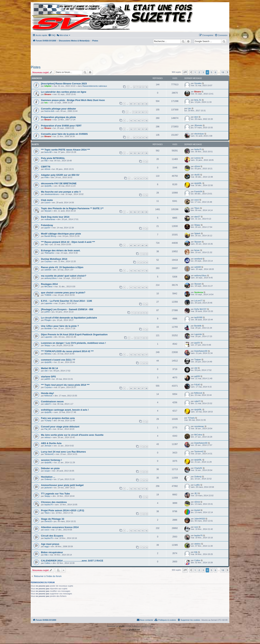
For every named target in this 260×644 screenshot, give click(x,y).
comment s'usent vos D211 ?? (58, 360)
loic (46, 103)
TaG (46, 244)
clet (46, 371)
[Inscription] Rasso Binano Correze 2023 (64, 84)
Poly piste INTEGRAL (53, 158)
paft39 (47, 379)
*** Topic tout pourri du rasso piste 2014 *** (65, 385)
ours (196, 527)
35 (135, 153)
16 (139, 121)
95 (131, 212)
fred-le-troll (49, 111)
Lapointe (48, 303)
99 (146, 212)
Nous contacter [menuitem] (145, 620)
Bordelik (48, 328)
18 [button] (223, 72)
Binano (48, 94)
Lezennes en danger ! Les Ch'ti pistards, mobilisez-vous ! (73, 343)
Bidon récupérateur (52, 552)
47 (139, 245)
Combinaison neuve (52, 401)
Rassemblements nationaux (95, 86)
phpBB (122, 626)
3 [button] (203, 72)
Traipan (198, 359)
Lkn (189, 108)
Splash (197, 233)
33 (142, 104)
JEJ (196, 493)
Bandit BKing (50, 236)
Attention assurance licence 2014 (60, 527)
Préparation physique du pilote (58, 117)
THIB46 (48, 295)
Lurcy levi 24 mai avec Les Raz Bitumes (63, 452)
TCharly (48, 421)
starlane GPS (48, 377)
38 (146, 153)
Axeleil (197, 510)
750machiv (49, 253)
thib (46, 161)
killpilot (48, 86)
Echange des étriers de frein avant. (61, 250)
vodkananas (50, 219)
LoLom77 (198, 301)
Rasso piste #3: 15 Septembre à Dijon (62, 267)
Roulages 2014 (49, 284)
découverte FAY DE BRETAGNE (59, 183)
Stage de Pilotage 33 (53, 519)
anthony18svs (51, 278)
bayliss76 (49, 505)
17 (142, 121)
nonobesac (199, 426)
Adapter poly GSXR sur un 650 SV (60, 175)
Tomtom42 (49, 454)
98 (142, 212)
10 (146, 87)
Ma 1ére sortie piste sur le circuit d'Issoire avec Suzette (72, 435)
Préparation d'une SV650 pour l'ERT (61, 126)
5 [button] (211, 72)
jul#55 (47, 312)
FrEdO (197, 385)
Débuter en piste (50, 468)
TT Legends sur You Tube (55, 494)
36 (139, 153)
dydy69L (48, 186)
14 (131, 121)
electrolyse (199, 134)
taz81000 (198, 317)
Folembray (47, 225)
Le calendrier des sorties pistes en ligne (64, 92)
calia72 (48, 404)
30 (131, 104)
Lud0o (197, 485)
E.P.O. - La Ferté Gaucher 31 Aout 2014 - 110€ (67, 301)
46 (135, 245)
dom (196, 117)
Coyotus (48, 261)
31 (135, 104)
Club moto (47, 200)
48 (142, 245)
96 (135, 212)
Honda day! (47, 393)
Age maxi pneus (50, 544)
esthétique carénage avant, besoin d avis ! (65, 410)
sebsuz (48, 437)
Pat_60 (48, 429)
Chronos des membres (54, 502)
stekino (197, 544)
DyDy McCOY (200, 309)
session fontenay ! (51, 460)
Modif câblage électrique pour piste (61, 234)
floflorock (48, 396)
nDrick (47, 169)
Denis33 (48, 521)
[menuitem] (52, 35)
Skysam (48, 211)
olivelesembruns (52, 194)
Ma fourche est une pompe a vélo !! (61, 192)
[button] (185, 72)
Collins (47, 563)
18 (146, 121)
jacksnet (48, 488)
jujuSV (47, 228)
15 (135, 121)
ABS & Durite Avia (51, 443)
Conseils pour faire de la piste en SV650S (64, 134)
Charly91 (198, 468)
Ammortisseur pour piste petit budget (62, 485)
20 (146, 129)
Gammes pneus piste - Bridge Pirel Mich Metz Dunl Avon (73, 100)
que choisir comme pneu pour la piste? (63, 293)
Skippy (197, 225)
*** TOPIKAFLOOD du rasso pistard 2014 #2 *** (67, 351)
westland (198, 259)
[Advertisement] (130, 54)
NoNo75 (198, 149)
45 (131, 245)
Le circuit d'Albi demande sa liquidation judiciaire (69, 318)
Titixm (197, 208)
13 (139, 287)
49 (146, 245)
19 (142, 129)
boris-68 (48, 152)
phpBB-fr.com (135, 630)
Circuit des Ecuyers (52, 536)
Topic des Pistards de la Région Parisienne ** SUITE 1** (72, 208)
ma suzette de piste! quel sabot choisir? (64, 276)
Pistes (36, 67)
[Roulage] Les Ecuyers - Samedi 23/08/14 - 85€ (67, 309)
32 (139, 104)
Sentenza (199, 292)
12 (135, 287)
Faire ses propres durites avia (58, 418)
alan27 (197, 217)
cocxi (197, 200)
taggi (47, 546)
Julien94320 (200, 519)
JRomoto (198, 125)
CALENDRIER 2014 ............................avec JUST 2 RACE (72, 561)
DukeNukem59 (201, 351)
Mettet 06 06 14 (49, 368)
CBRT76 (46, 167)
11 (146, 112)
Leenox (198, 158)
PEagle (48, 320)
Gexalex (198, 83)
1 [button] (195, 72)
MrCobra (48, 287)
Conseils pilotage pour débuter (58, 109)
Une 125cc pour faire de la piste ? (60, 326)
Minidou (48, 354)
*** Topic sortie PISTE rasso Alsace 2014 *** (65, 150)
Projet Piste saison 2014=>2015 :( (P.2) (63, 510)
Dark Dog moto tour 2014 (55, 217)
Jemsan (48, 446)
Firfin (47, 177)
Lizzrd (47, 203)
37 (142, 153)
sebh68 (48, 270)
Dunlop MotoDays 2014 (54, 259)
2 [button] (199, 72)
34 (146, 104)
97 (139, 212)
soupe (47, 471)
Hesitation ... (48, 477)
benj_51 (198, 100)
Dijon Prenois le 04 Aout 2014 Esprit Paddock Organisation (74, 334)
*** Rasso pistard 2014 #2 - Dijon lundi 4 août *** (68, 242)
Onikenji (48, 479)
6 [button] (215, 72)
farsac (197, 250)
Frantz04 (198, 191)
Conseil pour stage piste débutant (60, 427)
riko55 (197, 175)
